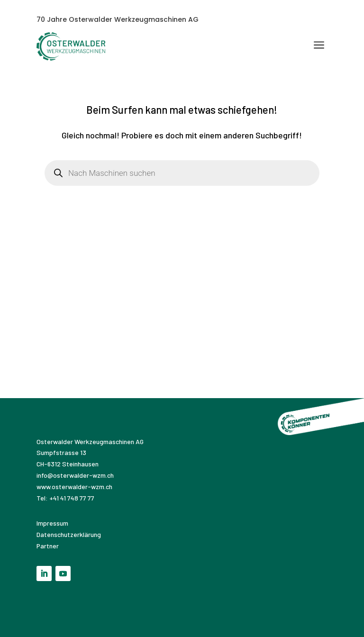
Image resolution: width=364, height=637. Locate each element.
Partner (48, 546)
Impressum (53, 523)
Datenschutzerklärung (69, 534)
